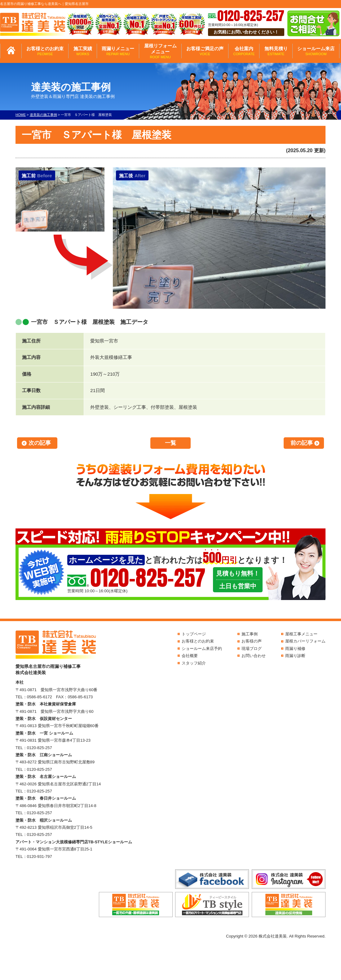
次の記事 (40, 443)
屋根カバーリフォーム (305, 641)
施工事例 (250, 634)
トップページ (194, 634)
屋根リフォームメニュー (160, 51)
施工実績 (83, 51)
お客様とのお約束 (45, 51)
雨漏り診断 (295, 656)
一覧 (170, 443)
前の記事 (302, 443)
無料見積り (276, 51)
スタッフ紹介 (194, 663)
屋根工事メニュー (301, 634)
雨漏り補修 (295, 649)
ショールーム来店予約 (202, 649)
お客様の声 (252, 641)
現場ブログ (252, 649)
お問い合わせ (254, 656)
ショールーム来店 (316, 51)
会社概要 (190, 656)
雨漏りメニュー (118, 51)
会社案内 (244, 51)
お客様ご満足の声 (205, 51)
